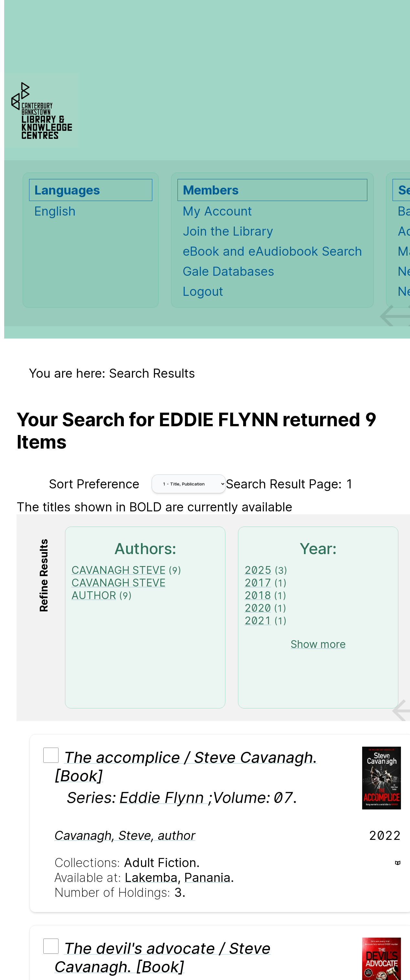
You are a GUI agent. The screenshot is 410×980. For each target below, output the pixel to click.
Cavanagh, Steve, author (125, 835)
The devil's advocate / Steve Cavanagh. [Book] (163, 957)
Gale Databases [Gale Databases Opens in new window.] (228, 271)
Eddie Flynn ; (166, 797)
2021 (258, 621)
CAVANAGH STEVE (119, 570)
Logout (203, 291)
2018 (258, 595)
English (55, 211)
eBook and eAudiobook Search (272, 251)
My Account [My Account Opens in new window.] (217, 211)
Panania (207, 877)
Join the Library (228, 231)
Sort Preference (94, 484)
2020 (258, 608)
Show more (318, 644)
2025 (258, 570)
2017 (258, 583)
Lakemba (151, 877)
